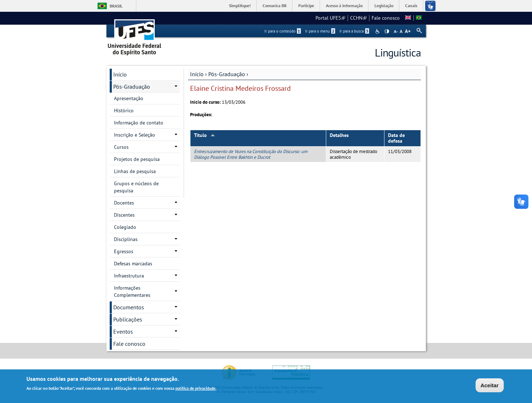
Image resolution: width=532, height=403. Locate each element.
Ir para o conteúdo (283, 31)
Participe (306, 6)
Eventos (123, 331)
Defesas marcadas (133, 264)
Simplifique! (240, 6)
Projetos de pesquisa (137, 159)
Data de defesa (396, 138)
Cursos (121, 147)
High (387, 31)
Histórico (124, 110)
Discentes (124, 215)
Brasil (116, 6)
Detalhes (339, 135)
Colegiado (125, 227)
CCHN (358, 18)
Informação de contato (139, 123)
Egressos (124, 251)
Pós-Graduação (227, 74)
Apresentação (129, 98)
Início (197, 74)
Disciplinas (126, 239)
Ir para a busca (354, 31)
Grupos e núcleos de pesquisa (136, 187)
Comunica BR (275, 6)
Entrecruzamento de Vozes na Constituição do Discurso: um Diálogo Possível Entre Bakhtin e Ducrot (251, 154)
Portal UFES (330, 18)
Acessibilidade (378, 31)
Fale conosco (386, 18)
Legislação (384, 6)
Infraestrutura (129, 276)
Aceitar (490, 386)
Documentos (129, 307)
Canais (411, 6)
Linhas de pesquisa (135, 171)
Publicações (128, 319)
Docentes (124, 203)
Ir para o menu (320, 31)
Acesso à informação (344, 6)
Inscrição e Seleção (135, 135)
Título (205, 135)
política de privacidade (195, 389)
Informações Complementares (132, 291)
